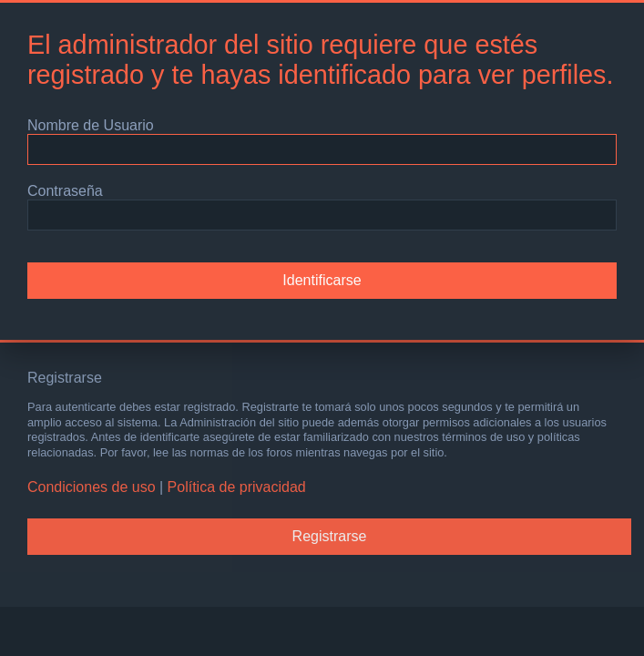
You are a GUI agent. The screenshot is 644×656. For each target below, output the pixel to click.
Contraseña (65, 191)
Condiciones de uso (92, 487)
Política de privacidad (237, 487)
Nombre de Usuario (91, 125)
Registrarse (330, 536)
